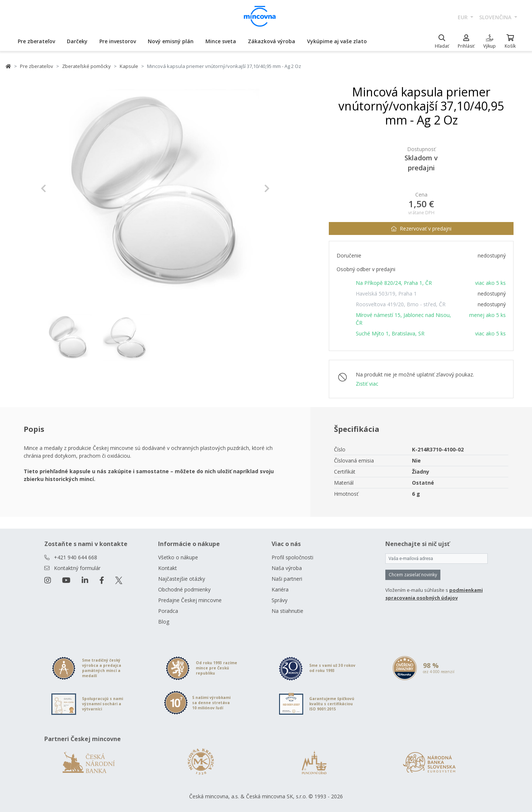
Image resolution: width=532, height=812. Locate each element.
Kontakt (168, 568)
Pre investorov (118, 41)
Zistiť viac (367, 384)
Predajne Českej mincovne (190, 600)
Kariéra (280, 589)
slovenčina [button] (496, 17)
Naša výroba (287, 568)
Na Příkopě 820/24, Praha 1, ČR (394, 283)
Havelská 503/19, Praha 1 (386, 294)
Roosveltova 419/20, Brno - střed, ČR (401, 304)
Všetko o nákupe (178, 557)
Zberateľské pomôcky (86, 66)
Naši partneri (287, 579)
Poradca (168, 611)
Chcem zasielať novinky (413, 575)
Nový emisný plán (171, 41)
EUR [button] (463, 17)
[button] (58, 188)
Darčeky (77, 41)
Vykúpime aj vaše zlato (337, 41)
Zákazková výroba (272, 41)
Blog (164, 622)
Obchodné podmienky (184, 589)
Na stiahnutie (287, 611)
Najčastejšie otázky (182, 579)
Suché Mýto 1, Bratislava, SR (390, 333)
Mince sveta (221, 41)
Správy (279, 600)
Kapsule (129, 66)
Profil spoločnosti (292, 557)
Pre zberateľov (36, 41)
